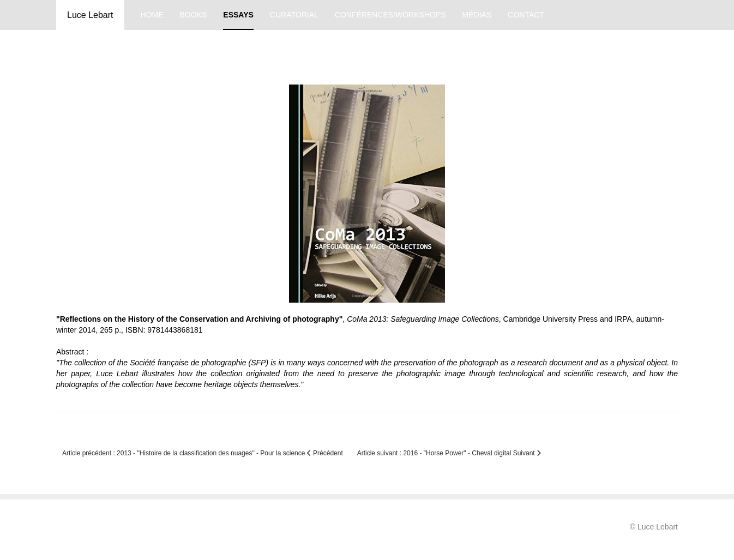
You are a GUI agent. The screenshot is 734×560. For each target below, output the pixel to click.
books (194, 15)
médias (477, 15)
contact (526, 15)
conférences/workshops (390, 15)
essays (238, 15)
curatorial (294, 15)
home (152, 15)
